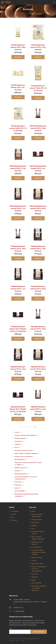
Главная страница (19, 13)
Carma (18, 432)
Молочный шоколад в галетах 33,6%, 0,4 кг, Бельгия (38, 208)
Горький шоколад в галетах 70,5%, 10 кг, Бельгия (38, 329)
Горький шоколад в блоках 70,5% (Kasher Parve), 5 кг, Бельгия (18, 409)
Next (35, 427)
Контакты (14, 520)
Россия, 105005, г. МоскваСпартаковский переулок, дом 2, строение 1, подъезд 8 (30, 602)
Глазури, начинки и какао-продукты (27, 435)
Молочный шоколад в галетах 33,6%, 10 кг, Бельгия (38, 128)
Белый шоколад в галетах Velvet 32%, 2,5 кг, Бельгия (18, 128)
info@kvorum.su (18, 608)
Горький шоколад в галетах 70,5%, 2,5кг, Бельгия (18, 369)
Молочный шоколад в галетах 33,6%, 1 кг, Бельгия (18, 208)
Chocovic (19, 471)
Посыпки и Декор (21, 438)
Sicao (18, 447)
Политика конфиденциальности (32, 639)
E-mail (11, 628)
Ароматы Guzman (21, 468)
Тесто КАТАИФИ (21, 491)
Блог (13, 517)
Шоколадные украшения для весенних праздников (39, 588)
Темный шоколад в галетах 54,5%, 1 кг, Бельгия (18, 289)
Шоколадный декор (22, 474)
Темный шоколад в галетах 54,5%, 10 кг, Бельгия (18, 249)
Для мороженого (21, 459)
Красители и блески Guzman (25, 450)
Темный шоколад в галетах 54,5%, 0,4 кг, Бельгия (38, 289)
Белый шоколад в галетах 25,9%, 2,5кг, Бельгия (38, 47)
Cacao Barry (20, 441)
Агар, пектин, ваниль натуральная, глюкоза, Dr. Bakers (38, 552)
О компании (15, 511)
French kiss (19, 482)
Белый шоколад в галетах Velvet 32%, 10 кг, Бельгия (38, 88)
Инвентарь (19, 485)
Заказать (18, 57)
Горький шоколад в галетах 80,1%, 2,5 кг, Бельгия (38, 409)
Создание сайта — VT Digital (17, 640)
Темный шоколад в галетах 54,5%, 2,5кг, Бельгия (38, 249)
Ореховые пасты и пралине (24, 456)
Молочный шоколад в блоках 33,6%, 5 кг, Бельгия (38, 168)
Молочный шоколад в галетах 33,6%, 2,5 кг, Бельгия (18, 168)
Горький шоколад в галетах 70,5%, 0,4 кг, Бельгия (38, 369)
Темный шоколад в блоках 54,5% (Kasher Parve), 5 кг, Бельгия (18, 329)
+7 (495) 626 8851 (19, 611)
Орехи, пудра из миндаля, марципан (27, 453)
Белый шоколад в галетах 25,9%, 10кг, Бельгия (18, 47)
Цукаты (18, 488)
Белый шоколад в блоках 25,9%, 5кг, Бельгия (18, 87)
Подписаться (39, 632)
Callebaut (19, 444)
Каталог (30, 13)
